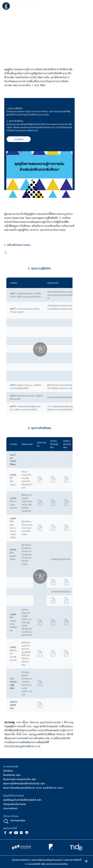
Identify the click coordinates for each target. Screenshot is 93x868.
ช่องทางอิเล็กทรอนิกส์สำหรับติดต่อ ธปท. (24, 783)
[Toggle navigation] (88, 7)
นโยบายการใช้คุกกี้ (73, 860)
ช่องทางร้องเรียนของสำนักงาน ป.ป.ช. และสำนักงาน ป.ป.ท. (33, 788)
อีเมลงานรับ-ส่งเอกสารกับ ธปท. (20, 779)
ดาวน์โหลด (19, 139)
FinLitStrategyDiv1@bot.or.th (22, 746)
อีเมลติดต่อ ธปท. (12, 775)
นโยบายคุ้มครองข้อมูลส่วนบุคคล (47, 860)
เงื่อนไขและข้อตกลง (21, 860)
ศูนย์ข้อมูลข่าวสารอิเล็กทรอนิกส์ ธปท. (22, 800)
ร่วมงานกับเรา (11, 808)
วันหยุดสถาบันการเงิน (15, 804)
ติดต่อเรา (8, 771)
